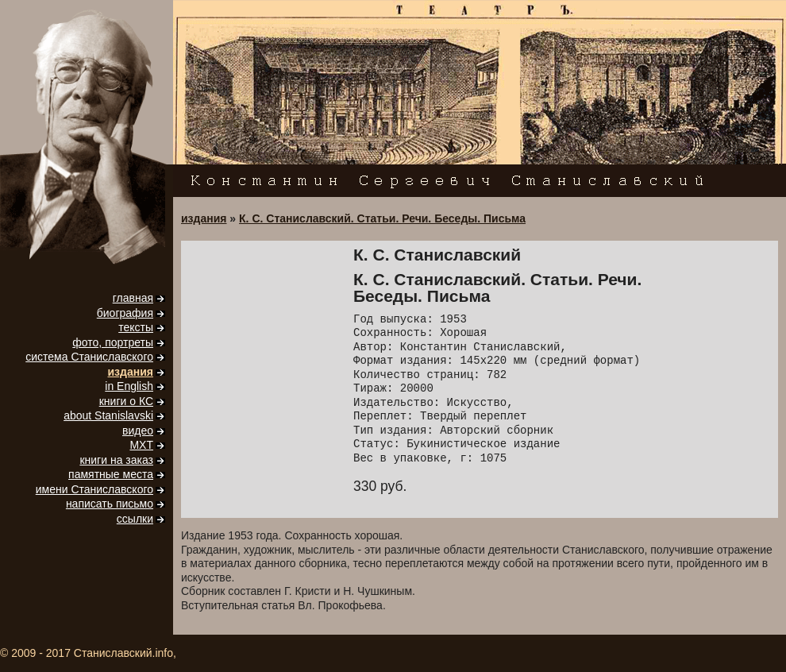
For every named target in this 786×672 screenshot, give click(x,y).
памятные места (111, 474)
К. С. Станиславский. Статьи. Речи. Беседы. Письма (382, 218)
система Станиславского (89, 357)
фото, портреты (113, 342)
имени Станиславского (94, 489)
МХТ (141, 445)
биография (125, 313)
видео (138, 431)
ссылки (135, 519)
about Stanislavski (108, 415)
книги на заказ (116, 460)
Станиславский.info (123, 653)
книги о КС (126, 401)
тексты (136, 327)
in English (129, 386)
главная (133, 298)
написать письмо (110, 504)
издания (131, 372)
